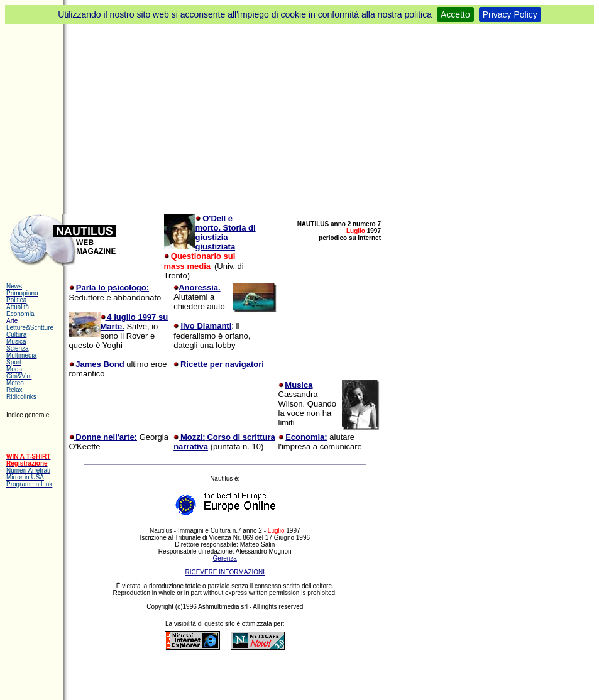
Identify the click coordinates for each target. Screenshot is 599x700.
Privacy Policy (510, 14)
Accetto (455, 14)
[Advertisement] (299, 118)
